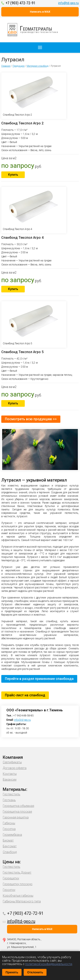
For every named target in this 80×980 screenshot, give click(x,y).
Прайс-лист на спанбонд (25, 695)
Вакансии (10, 780)
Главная (6, 66)
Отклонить (35, 972)
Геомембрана (12, 835)
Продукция (19, 66)
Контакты (10, 774)
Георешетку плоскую (18, 884)
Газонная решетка (16, 817)
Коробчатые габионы (18, 896)
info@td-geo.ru (68, 3)
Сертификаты (12, 762)
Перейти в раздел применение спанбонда (39, 679)
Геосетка (9, 829)
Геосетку (9, 890)
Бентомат (10, 846)
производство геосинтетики (35, 30)
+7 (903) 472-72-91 (20, 3)
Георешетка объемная (18, 806)
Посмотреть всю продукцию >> (31, 419)
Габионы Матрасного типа (22, 901)
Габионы (9, 823)
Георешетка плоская (17, 812)
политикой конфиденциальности (49, 964)
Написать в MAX (40, 12)
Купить (13, 175)
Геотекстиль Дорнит (17, 872)
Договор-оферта (15, 768)
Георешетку (11, 878)
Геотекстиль (12, 794)
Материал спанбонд (38, 66)
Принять (12, 972)
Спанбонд (10, 852)
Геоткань (9, 800)
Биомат (8, 840)
